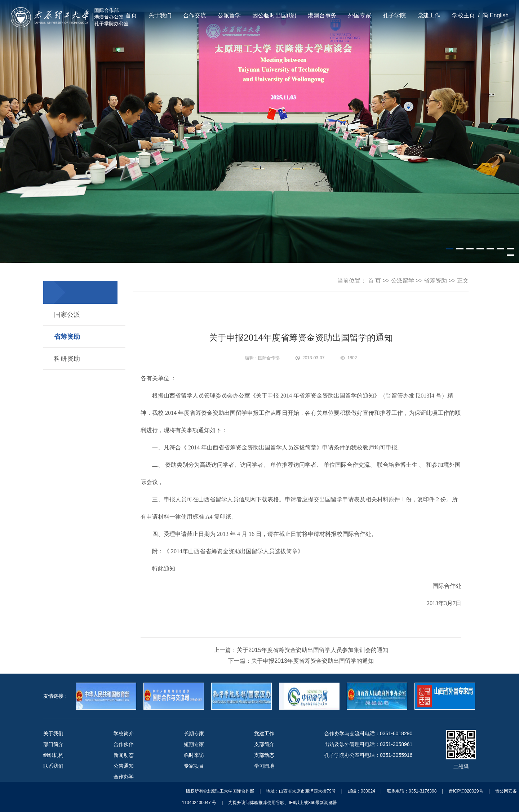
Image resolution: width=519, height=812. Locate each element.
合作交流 (195, 15)
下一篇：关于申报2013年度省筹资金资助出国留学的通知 (301, 661)
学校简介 (124, 733)
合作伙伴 (124, 744)
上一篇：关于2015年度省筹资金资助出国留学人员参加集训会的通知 (301, 650)
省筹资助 (67, 337)
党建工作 (429, 15)
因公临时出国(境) (274, 15)
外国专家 (360, 15)
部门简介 (53, 744)
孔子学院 (394, 15)
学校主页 (463, 15)
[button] (450, 249)
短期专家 (194, 744)
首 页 (374, 281)
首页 (131, 15)
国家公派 (67, 315)
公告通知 (124, 766)
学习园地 (264, 766)
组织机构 (53, 755)
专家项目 (194, 766)
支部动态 (264, 755)
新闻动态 (124, 755)
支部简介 (264, 744)
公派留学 (229, 15)
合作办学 (124, 777)
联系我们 (53, 766)
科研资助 (67, 359)
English (499, 15)
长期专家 (194, 733)
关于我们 (160, 15)
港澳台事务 (322, 15)
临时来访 (194, 755)
